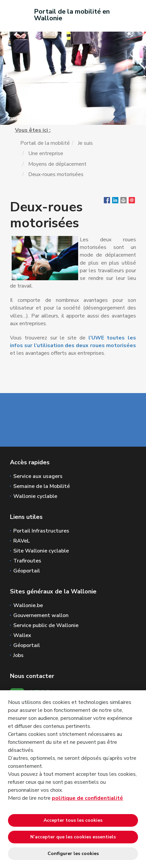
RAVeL (21, 541)
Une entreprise (46, 153)
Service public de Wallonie (46, 625)
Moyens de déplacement (57, 164)
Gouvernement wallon (41, 615)
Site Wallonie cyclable (41, 551)
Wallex (22, 635)
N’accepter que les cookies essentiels (73, 837)
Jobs (18, 655)
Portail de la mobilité (45, 143)
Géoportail (27, 571)
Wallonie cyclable (35, 496)
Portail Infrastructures (41, 531)
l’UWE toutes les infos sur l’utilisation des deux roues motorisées (73, 342)
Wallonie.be (28, 605)
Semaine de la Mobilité (42, 486)
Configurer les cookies (73, 854)
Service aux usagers (38, 476)
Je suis (85, 143)
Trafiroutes (27, 561)
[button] (124, 202)
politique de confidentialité (87, 798)
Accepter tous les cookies (73, 820)
